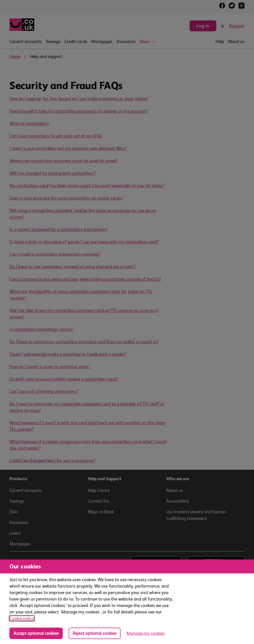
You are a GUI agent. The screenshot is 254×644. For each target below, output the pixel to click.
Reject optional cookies (95, 633)
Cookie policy (22, 618)
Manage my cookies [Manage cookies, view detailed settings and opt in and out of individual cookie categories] (146, 633)
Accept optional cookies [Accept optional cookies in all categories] (36, 633)
